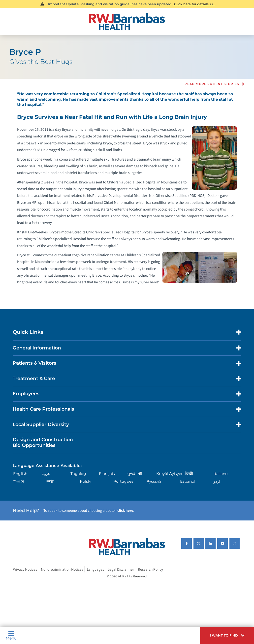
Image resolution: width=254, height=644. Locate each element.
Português (123, 481)
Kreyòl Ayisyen (170, 474)
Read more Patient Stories (212, 84)
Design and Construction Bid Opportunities (43, 442)
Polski (86, 481)
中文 (50, 481)
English (20, 474)
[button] (227, 635)
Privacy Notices (25, 569)
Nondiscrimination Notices (62, 569)
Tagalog (78, 474)
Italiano (221, 474)
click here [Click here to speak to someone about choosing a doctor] (125, 511)
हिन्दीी (189, 474)
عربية (46, 474)
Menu (11, 635)
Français (107, 474)
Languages (95, 569)
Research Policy (150, 569)
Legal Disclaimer (121, 569)
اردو (217, 481)
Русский (154, 481)
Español (188, 481)
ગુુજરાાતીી (135, 474)
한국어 (19, 481)
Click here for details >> (194, 4)
